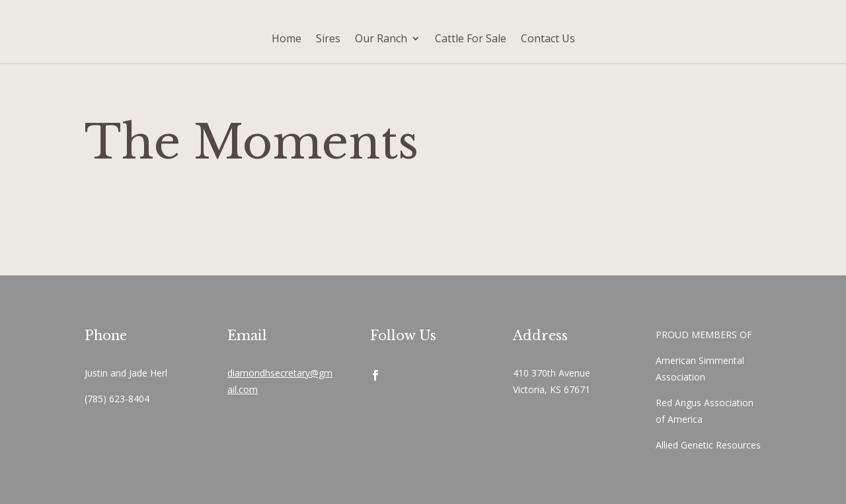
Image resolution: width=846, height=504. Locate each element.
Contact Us (548, 38)
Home (287, 38)
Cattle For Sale (471, 38)
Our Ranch (381, 38)
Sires (328, 38)
